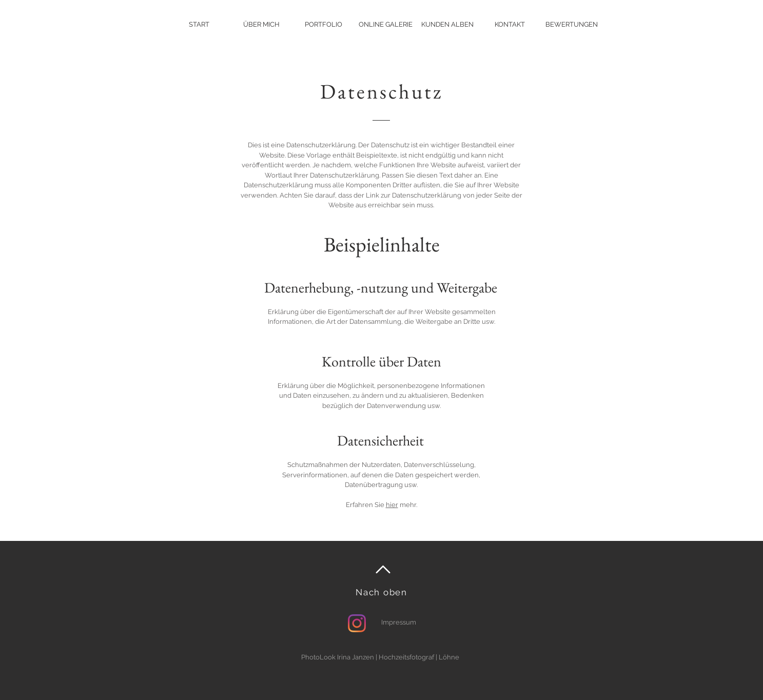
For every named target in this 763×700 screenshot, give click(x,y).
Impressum (399, 622)
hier (392, 505)
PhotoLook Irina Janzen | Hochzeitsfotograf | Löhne (380, 657)
